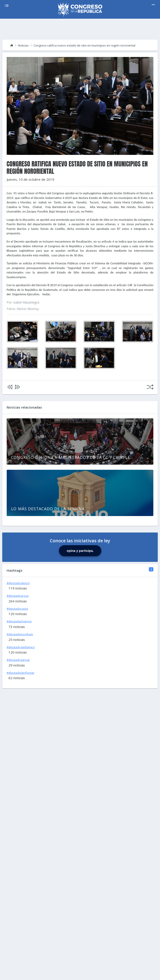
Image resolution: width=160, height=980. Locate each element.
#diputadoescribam (20, 634)
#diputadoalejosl (18, 583)
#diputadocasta (17, 609)
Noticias (23, 45)
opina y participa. (80, 551)
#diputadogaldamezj (21, 647)
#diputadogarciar (18, 660)
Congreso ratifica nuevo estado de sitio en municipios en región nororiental (84, 45)
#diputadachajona (19, 621)
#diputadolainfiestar (21, 673)
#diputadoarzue (18, 596)
